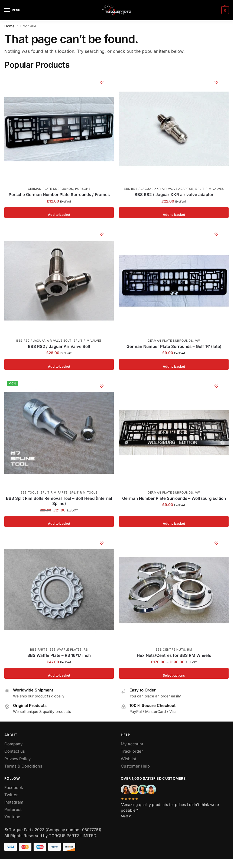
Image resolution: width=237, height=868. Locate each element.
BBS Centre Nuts (170, 650)
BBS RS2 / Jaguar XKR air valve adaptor (159, 189)
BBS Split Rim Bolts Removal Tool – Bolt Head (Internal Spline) (59, 501)
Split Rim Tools (84, 493)
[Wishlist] (102, 82)
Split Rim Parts (54, 493)
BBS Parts (39, 650)
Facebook (14, 788)
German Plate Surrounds (51, 189)
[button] (224, 10)
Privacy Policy (17, 759)
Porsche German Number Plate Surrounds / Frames (59, 195)
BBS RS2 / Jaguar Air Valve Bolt (44, 341)
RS (86, 650)
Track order (132, 751)
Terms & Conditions (23, 766)
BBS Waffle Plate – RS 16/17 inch (59, 655)
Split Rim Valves (210, 189)
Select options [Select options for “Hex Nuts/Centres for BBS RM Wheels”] (174, 673)
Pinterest (13, 810)
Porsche (83, 189)
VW (198, 341)
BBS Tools (30, 493)
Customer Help (135, 766)
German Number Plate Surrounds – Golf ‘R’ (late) (174, 346)
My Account (132, 744)
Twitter (11, 795)
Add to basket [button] (59, 213)
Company (13, 744)
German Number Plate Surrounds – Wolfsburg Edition (174, 498)
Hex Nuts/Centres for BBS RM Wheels (174, 655)
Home (9, 26)
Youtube (12, 817)
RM (190, 650)
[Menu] (12, 10)
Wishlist (129, 759)
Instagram (14, 802)
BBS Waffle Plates (66, 650)
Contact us (15, 751)
